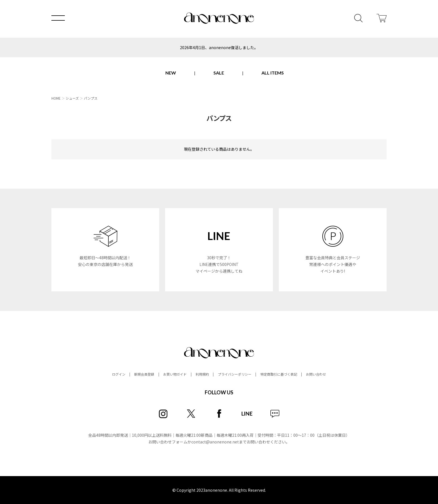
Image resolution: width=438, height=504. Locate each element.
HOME (56, 98)
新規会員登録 (144, 374)
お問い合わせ (316, 374)
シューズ (72, 98)
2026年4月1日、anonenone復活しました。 (219, 47)
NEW (171, 73)
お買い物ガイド (175, 374)
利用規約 (202, 374)
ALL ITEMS (273, 73)
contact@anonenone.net (215, 442)
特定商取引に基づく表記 (279, 374)
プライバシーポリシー (235, 374)
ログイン (119, 374)
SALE (219, 73)
